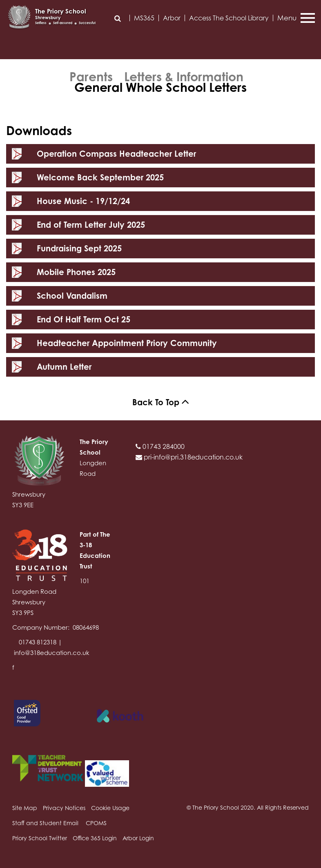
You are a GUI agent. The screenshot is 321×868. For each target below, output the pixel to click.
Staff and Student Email (45, 823)
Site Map (25, 808)
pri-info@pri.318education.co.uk (189, 457)
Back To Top (161, 402)
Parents (91, 77)
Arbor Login (138, 838)
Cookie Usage (110, 808)
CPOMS (96, 823)
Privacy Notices (64, 808)
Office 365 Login (95, 838)
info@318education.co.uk (52, 653)
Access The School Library (229, 18)
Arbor (172, 18)
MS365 (144, 18)
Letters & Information (184, 77)
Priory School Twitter (40, 838)
